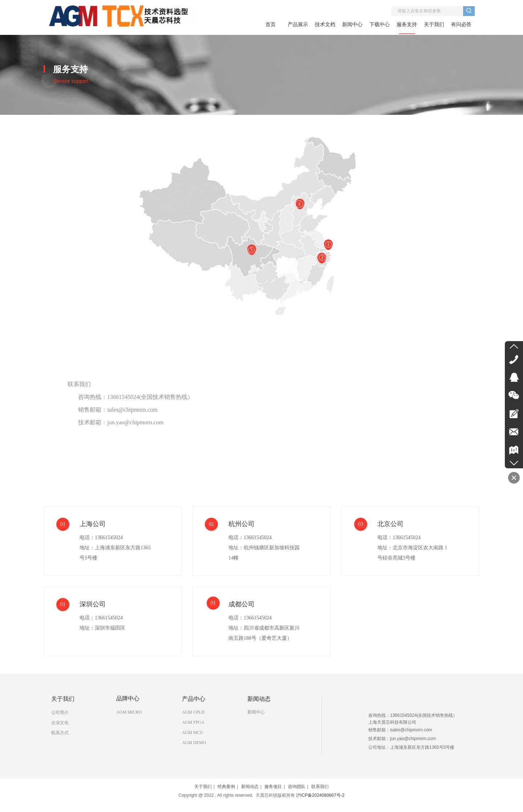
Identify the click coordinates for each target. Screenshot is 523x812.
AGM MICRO (129, 712)
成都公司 (242, 604)
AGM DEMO (194, 743)
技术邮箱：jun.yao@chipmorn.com (121, 422)
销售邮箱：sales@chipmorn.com (118, 410)
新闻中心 (256, 712)
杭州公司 (242, 524)
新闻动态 (250, 787)
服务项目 (273, 787)
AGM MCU (192, 732)
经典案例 (226, 787)
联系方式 (60, 733)
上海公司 (93, 524)
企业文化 (60, 723)
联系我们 (79, 384)
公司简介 (60, 712)
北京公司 (390, 524)
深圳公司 (93, 604)
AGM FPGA (193, 722)
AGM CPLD (193, 712)
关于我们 (203, 787)
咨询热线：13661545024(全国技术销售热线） (136, 397)
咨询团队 (297, 787)
